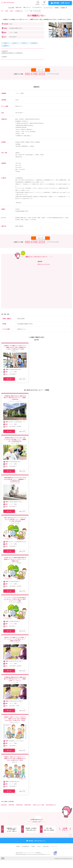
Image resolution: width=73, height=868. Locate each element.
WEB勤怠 (58, 8)
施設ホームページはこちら (44, 265)
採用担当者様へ (46, 854)
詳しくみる (10, 380)
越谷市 (12, 11)
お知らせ (39, 854)
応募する (31, 70)
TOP (2, 11)
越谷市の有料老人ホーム (51, 812)
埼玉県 (7, 11)
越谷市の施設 (4, 812)
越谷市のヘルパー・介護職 (38, 812)
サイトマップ (54, 854)
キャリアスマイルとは (50, 8)
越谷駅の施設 (11, 812)
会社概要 (18, 854)
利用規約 (33, 854)
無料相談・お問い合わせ (62, 3)
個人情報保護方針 (25, 854)
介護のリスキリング (27, 8)
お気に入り (48, 70)
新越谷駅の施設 (28, 812)
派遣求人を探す (17, 8)
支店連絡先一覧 (65, 8)
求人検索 (9, 8)
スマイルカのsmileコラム (38, 8)
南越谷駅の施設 (19, 812)
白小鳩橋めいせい (19, 11)
